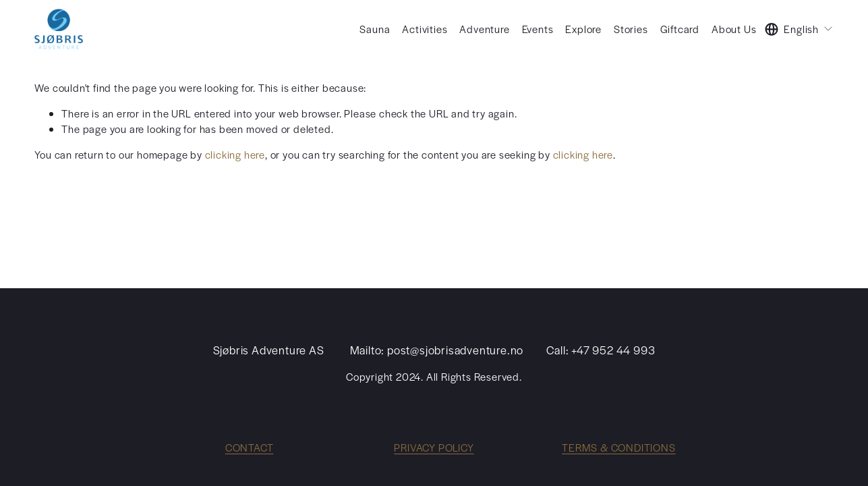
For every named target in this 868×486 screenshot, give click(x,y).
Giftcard (680, 29)
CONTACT (250, 447)
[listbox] (799, 29)
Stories (631, 29)
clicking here (235, 154)
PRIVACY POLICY (434, 447)
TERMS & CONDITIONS (618, 447)
